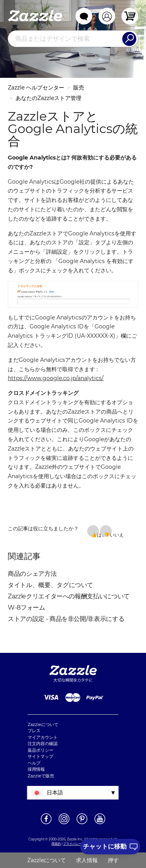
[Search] (129, 39)
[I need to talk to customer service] (110, 847)
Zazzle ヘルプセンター (36, 88)
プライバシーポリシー (79, 843)
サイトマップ (40, 756)
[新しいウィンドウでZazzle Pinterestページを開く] (82, 824)
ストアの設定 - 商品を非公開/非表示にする (66, 619)
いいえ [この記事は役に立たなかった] (111, 535)
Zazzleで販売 (41, 776)
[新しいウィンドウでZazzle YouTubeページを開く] (100, 824)
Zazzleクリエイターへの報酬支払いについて (69, 596)
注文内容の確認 (43, 743)
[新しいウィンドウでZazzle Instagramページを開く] (64, 824)
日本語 (55, 793)
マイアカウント (43, 737)
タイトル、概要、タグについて (50, 585)
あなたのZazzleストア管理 (48, 98)
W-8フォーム (26, 608)
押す (113, 860)
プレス (34, 731)
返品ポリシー (40, 750)
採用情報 (36, 769)
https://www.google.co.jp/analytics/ (56, 378)
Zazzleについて (43, 724)
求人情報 (87, 860)
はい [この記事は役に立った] (98, 535)
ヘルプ (34, 763)
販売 (79, 88)
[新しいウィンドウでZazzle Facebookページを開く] (46, 824)
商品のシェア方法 (32, 574)
